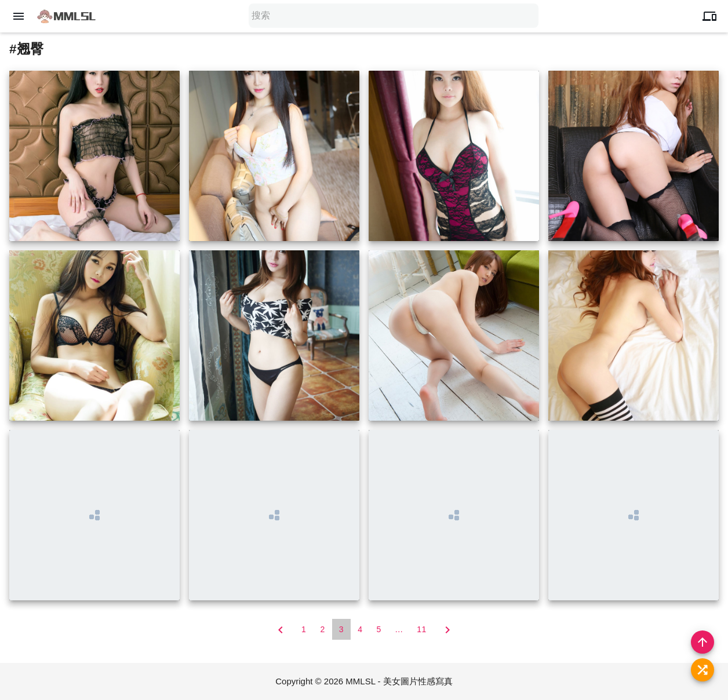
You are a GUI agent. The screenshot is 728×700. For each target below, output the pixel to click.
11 (422, 629)
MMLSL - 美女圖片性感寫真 (399, 681)
